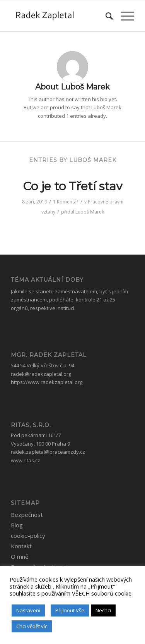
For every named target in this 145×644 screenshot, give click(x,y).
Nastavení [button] (28, 610)
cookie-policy (28, 536)
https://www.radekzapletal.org (47, 382)
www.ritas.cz (26, 460)
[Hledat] (105, 16)
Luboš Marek (90, 212)
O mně (20, 556)
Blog (17, 525)
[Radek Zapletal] (60, 16)
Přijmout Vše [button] (70, 610)
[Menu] (124, 16)
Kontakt (21, 546)
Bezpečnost (27, 515)
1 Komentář (66, 202)
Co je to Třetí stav (72, 186)
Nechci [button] (103, 610)
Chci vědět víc (32, 626)
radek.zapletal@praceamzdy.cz (48, 452)
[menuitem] (105, 16)
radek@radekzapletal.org (41, 374)
